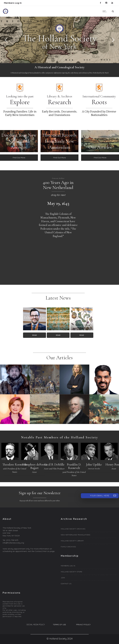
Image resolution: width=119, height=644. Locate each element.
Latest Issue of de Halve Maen (82, 319)
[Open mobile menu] (105, 11)
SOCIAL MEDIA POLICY (36, 625)
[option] (58, 219)
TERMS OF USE (59, 625)
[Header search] (113, 11)
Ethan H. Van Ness (35, 319)
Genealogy (58, 317)
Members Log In (13, 3)
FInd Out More (19, 158)
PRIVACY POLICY (83, 625)
